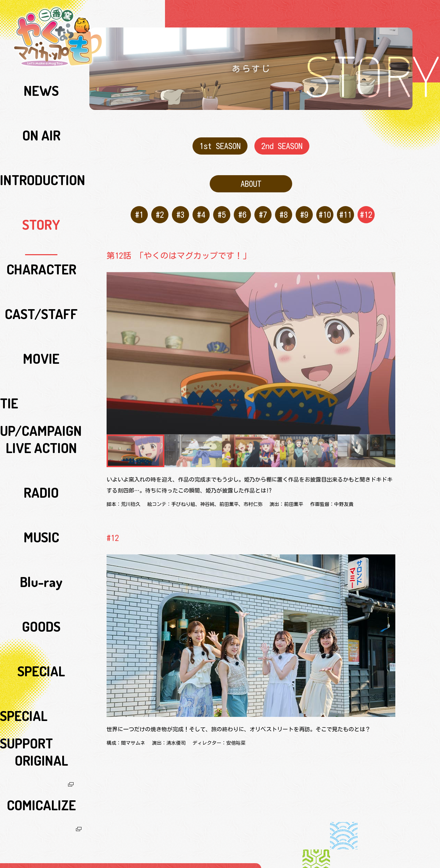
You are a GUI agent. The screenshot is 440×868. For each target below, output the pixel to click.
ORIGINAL (41, 319)
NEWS (41, 82)
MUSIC (41, 240)
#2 (158, 206)
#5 (220, 206)
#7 (261, 206)
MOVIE (41, 177)
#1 (138, 206)
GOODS (41, 272)
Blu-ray (41, 256)
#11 (344, 206)
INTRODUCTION (41, 114)
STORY (41, 129)
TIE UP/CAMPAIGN (41, 193)
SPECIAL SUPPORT (41, 303)
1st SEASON (220, 144)
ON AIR (41, 98)
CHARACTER (41, 145)
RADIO (41, 224)
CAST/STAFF (41, 161)
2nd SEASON (282, 144)
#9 (303, 206)
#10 (323, 206)
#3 (179, 206)
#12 (365, 206)
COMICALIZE (41, 335)
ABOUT (251, 179)
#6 (241, 206)
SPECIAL (41, 288)
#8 (282, 206)
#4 (200, 206)
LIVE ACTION (41, 208)
